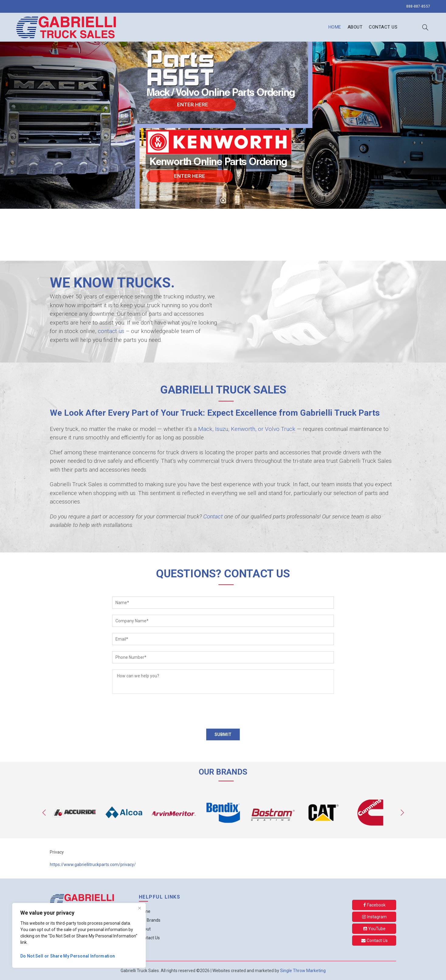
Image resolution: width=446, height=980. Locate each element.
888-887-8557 (418, 6)
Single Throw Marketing (303, 971)
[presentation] (158, 712)
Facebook (374, 905)
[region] (79, 935)
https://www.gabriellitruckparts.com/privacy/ (93, 865)
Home (335, 27)
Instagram (374, 917)
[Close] (139, 908)
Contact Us (383, 27)
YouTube (374, 929)
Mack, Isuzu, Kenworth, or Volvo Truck (247, 429)
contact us (111, 331)
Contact (213, 516)
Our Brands (150, 920)
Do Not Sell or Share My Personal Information (68, 956)
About (355, 27)
